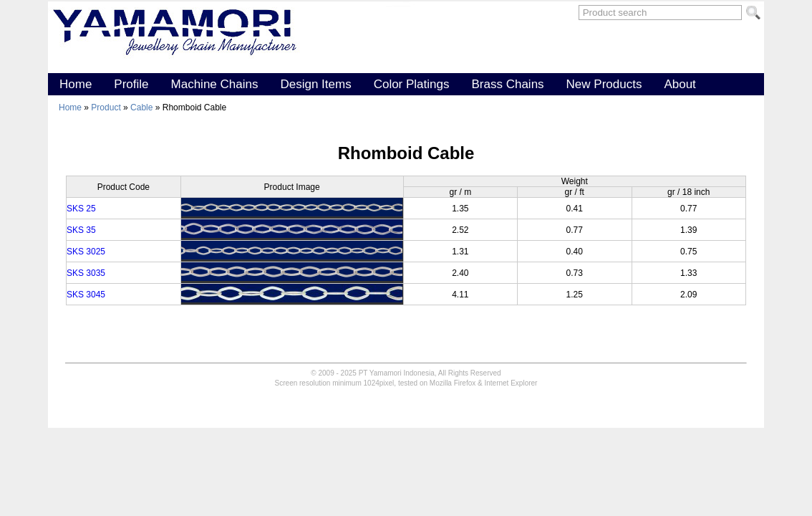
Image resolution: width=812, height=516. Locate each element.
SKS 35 (81, 230)
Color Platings (412, 84)
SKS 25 (81, 209)
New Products (604, 84)
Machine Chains (215, 84)
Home (76, 84)
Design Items (315, 84)
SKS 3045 (86, 295)
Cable (143, 107)
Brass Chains (507, 84)
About (680, 84)
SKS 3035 (86, 273)
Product (107, 107)
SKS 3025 (86, 252)
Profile (131, 84)
